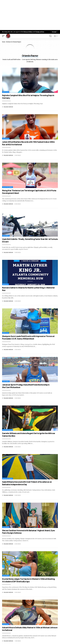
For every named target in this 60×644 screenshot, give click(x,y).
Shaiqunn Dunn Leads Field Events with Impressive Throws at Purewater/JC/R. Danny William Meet (28, 338)
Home (4, 42)
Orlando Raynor (8, 107)
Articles (6, 92)
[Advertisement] (30, 15)
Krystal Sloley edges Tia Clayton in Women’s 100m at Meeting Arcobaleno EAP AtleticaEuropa (28, 580)
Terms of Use (40, 32)
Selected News (7, 187)
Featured (6, 139)
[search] (50, 36)
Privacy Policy (28, 32)
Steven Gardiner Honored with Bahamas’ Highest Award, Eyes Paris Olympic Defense (29, 532)
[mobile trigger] (4, 36)
